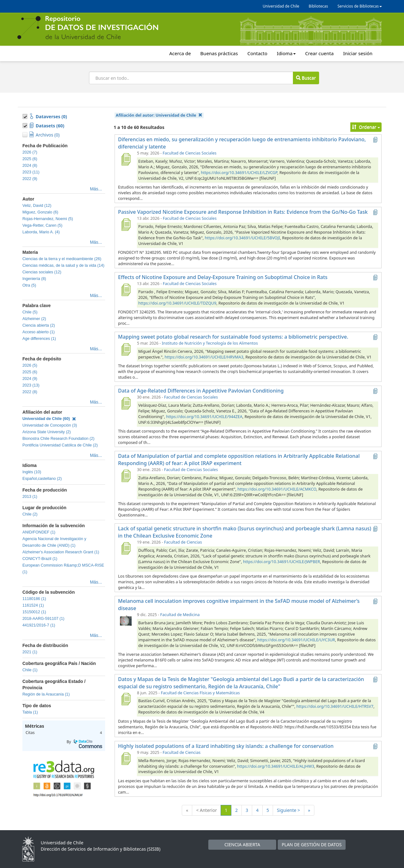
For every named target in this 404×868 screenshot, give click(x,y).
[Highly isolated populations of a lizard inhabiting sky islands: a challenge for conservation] (126, 759)
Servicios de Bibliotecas (360, 6)
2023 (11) (31, 172)
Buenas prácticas (219, 53)
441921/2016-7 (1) (39, 625)
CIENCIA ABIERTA (242, 845)
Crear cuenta (319, 53)
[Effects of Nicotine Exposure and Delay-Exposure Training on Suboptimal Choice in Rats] (126, 290)
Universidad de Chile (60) (49, 419)
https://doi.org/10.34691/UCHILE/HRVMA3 (204, 357)
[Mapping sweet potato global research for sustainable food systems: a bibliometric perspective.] (126, 349)
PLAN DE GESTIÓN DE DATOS (312, 845)
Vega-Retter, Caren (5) (42, 225)
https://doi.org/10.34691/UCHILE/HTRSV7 (335, 706)
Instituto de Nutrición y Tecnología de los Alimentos (210, 343)
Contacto (257, 53)
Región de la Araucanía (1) (46, 694)
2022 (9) (30, 179)
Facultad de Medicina (180, 615)
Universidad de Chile (281, 6)
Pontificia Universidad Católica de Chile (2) (60, 445)
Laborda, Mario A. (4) (41, 232)
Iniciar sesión (358, 53)
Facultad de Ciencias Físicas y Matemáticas (200, 693)
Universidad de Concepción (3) (50, 425)
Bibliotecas (318, 6)
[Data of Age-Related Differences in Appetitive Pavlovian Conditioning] (126, 403)
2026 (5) (30, 365)
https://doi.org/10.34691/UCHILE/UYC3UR (296, 640)
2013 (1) (30, 497)
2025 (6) (30, 159)
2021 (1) (30, 652)
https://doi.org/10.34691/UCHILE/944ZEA (204, 417)
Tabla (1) (30, 712)
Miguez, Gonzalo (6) (40, 212)
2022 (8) (30, 392)
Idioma (286, 53)
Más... (96, 189)
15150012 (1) (34, 612)
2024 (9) (30, 379)
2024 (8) (30, 166)
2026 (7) (30, 152)
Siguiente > (288, 810)
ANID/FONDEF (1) (39, 532)
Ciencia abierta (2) (39, 325)
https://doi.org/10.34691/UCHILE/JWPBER (282, 562)
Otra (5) (29, 285)
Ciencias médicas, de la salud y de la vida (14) (63, 265)
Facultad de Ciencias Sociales (189, 153)
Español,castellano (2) (42, 479)
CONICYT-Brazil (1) (40, 559)
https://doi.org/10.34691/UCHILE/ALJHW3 (276, 766)
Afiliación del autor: (159, 115)
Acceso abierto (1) (39, 332)
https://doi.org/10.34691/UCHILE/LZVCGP (239, 173)
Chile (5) (30, 312)
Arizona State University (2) (47, 432)
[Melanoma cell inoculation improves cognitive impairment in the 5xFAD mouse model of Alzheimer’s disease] (126, 621)
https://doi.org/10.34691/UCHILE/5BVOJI (242, 238)
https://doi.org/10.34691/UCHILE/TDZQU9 (177, 303)
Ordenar (366, 127)
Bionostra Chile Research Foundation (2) (58, 439)
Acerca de (180, 53)
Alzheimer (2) (34, 319)
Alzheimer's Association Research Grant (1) (61, 552)
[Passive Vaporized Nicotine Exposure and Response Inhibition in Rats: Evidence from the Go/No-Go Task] (126, 224)
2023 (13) (31, 385)
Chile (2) (30, 514)
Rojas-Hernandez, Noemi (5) (48, 219)
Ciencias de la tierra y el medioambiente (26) (62, 259)
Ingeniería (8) (34, 279)
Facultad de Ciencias (183, 542)
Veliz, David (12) (37, 206)
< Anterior (206, 810)
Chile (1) (30, 670)
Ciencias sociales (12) (42, 272)
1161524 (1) (33, 605)
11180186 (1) (34, 599)
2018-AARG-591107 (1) (43, 619)
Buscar (306, 78)
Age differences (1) (39, 339)
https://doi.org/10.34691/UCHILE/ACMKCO (277, 489)
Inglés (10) (32, 472)
